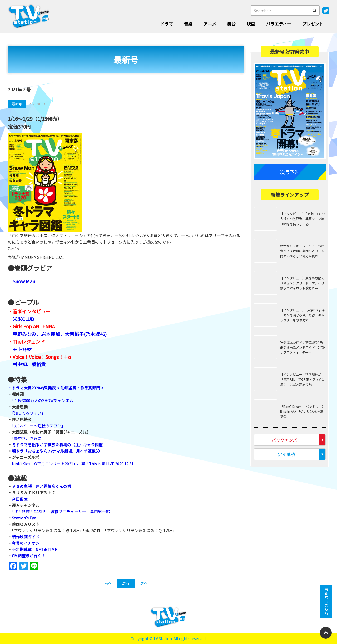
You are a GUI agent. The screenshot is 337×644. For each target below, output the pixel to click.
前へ (108, 583)
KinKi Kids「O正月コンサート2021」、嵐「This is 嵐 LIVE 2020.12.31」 (75, 464)
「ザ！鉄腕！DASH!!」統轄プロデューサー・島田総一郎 (61, 511)
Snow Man (24, 281)
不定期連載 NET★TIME (35, 549)
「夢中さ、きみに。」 (30, 438)
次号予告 (290, 172)
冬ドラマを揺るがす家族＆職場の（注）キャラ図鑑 (57, 445)
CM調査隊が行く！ (29, 556)
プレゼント (313, 24)
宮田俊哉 (20, 499)
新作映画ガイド (26, 537)
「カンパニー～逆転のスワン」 (39, 426)
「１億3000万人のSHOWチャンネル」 (45, 400)
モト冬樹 (22, 349)
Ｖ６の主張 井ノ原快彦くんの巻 (41, 486)
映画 (251, 24)
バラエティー (279, 24)
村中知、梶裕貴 (29, 364)
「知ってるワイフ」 (29, 413)
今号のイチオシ (26, 543)
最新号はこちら (326, 601)
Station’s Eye (24, 518)
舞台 (231, 24)
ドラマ (167, 24)
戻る (126, 583)
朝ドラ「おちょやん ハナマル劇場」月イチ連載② (56, 451)
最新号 (17, 104)
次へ (144, 583)
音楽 (188, 24)
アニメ (210, 24)
